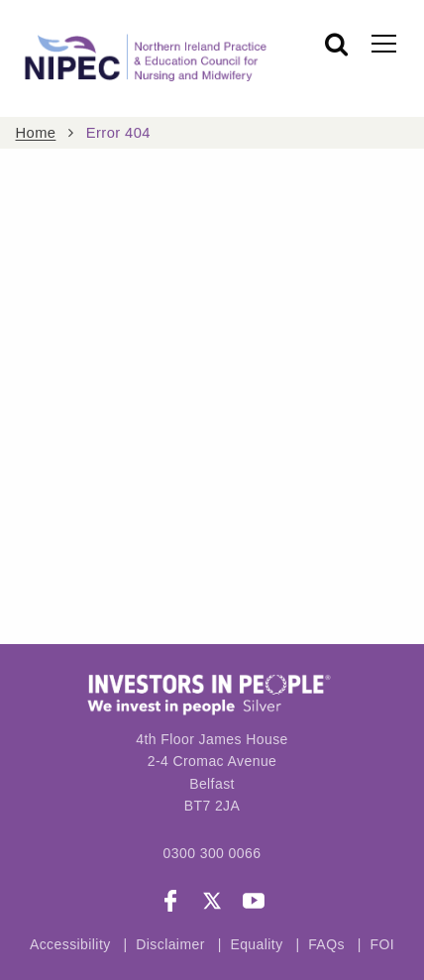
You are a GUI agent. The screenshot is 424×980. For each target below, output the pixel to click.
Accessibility (70, 944)
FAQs (328, 944)
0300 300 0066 (212, 853)
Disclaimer (170, 944)
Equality (256, 944)
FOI (382, 944)
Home (36, 133)
